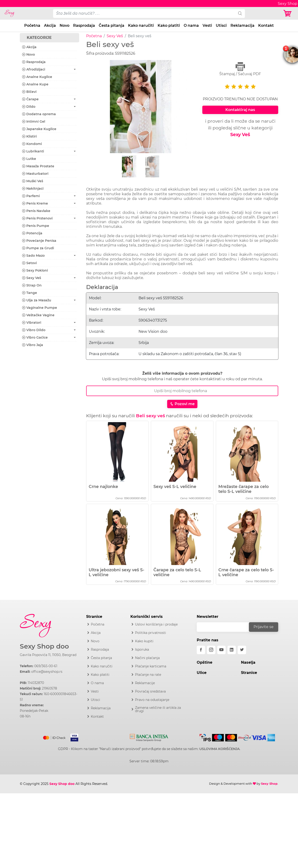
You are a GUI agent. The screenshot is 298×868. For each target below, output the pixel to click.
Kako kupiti (144, 641)
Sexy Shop (269, 784)
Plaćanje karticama (151, 666)
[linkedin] (232, 650)
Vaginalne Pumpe (40, 308)
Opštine (205, 662)
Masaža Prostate (38, 166)
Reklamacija (242, 25)
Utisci (221, 25)
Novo (64, 25)
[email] (226, 627)
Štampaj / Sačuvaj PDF (240, 69)
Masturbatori (35, 174)
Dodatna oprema (39, 114)
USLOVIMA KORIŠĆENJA (219, 749)
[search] (240, 13)
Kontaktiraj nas (240, 110)
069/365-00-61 (46, 666)
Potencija (32, 233)
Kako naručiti (141, 25)
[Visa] (73, 737)
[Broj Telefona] (182, 391)
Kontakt (266, 25)
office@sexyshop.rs (47, 672)
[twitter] (242, 650)
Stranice (249, 673)
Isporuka (142, 649)
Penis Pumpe (36, 226)
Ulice (202, 673)
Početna (32, 25)
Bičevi (29, 92)
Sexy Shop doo (44, 646)
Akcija (50, 25)
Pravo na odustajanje (152, 700)
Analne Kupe (35, 84)
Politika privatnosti (151, 633)
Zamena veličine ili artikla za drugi (158, 709)
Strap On (32, 285)
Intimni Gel (34, 121)
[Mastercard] (55, 737)
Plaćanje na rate (148, 675)
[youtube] (221, 650)
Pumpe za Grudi (38, 248)
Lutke (29, 159)
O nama (191, 25)
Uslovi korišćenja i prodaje (156, 624)
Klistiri (29, 136)
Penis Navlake (36, 211)
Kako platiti (169, 25)
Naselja (248, 662)
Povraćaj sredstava (150, 691)
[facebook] (201, 650)
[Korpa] (289, 13)
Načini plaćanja (147, 658)
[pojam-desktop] (144, 13)
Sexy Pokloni (35, 270)
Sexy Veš (115, 36)
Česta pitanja (112, 25)
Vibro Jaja (33, 345)
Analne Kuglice (37, 77)
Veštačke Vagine (38, 315)
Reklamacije (145, 683)
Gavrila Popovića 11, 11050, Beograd (48, 655)
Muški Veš (33, 181)
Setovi (29, 263)
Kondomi (32, 144)
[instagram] (211, 650)
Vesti (207, 25)
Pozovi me (182, 404)
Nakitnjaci (33, 188)
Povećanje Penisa (39, 241)
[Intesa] (149, 737)
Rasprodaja (84, 25)
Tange (30, 293)
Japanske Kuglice (39, 129)
